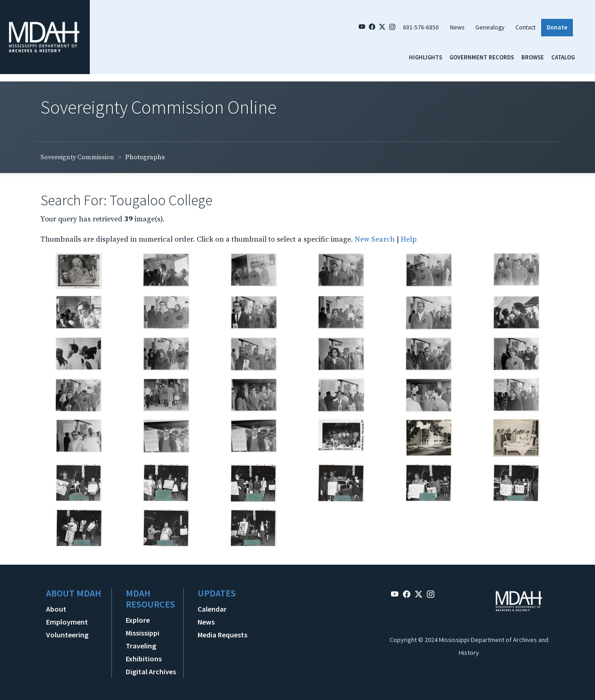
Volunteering (67, 635)
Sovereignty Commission (77, 157)
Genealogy (490, 27)
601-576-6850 (421, 27)
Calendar (212, 609)
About (56, 609)
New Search (375, 239)
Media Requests (222, 635)
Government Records (482, 57)
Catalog (563, 57)
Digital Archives (151, 671)
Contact (525, 27)
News (457, 27)
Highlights (426, 57)
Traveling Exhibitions (144, 652)
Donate (557, 27)
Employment (67, 622)
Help (409, 239)
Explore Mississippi (143, 626)
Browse (533, 57)
